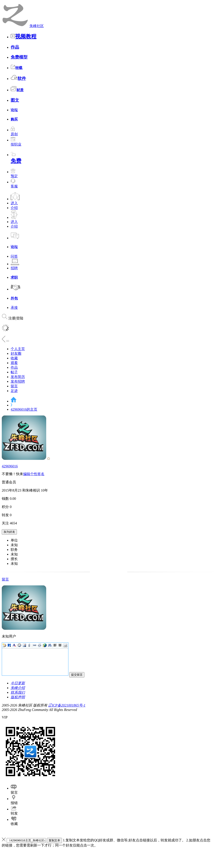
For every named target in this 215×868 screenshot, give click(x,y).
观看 (14, 363)
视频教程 (24, 36)
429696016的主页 (24, 409)
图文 (15, 100)
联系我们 (18, 692)
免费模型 (19, 57)
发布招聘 (18, 381)
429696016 (10, 466)
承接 (14, 308)
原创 (14, 132)
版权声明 (18, 697)
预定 (14, 174)
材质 (17, 90)
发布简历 (18, 377)
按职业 (16, 142)
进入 (14, 203)
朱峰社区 (37, 26)
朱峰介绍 (18, 688)
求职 (14, 277)
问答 (14, 256)
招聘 (14, 268)
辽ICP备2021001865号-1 (67, 705)
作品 (15, 47)
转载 (17, 68)
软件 (18, 78)
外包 (14, 298)
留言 (14, 386)
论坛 (14, 110)
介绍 (14, 208)
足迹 (14, 391)
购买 (14, 119)
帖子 (14, 372)
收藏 (14, 358)
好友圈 (16, 353)
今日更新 (18, 683)
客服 (14, 186)
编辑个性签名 (34, 474)
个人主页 (18, 349)
